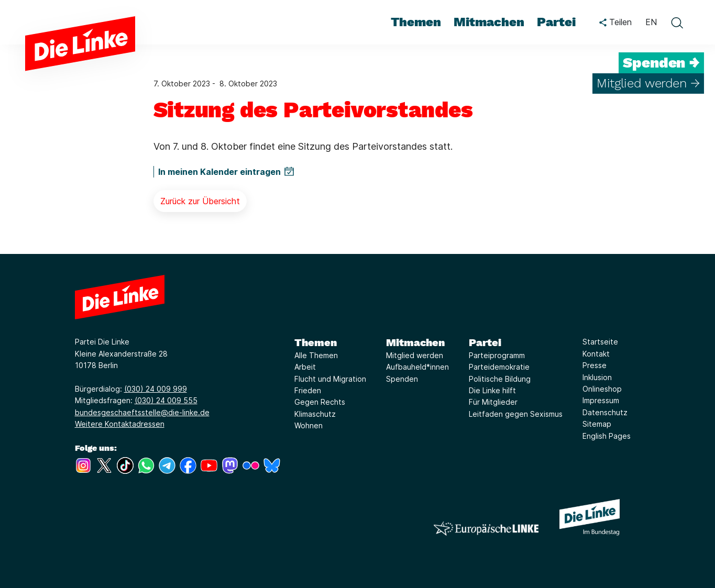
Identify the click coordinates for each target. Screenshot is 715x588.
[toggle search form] (677, 23)
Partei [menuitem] (556, 22)
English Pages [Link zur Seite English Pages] (607, 436)
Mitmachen (415, 342)
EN (651, 22)
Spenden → (661, 63)
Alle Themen (316, 355)
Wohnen (309, 425)
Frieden (308, 390)
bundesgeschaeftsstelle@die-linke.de (142, 412)
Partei (485, 342)
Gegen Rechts (320, 402)
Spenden (402, 379)
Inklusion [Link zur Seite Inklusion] (597, 377)
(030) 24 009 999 (156, 389)
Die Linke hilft (492, 390)
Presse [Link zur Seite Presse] (595, 365)
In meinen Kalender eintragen (219, 172)
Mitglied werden (415, 355)
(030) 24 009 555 (166, 400)
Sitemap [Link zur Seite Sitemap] (597, 424)
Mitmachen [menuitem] (489, 22)
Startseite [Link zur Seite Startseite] (600, 342)
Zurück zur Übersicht (200, 201)
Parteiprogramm (497, 355)
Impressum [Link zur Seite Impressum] (601, 400)
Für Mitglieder (493, 402)
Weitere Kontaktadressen (120, 424)
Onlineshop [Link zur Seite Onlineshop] (602, 389)
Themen (316, 342)
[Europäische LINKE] (486, 529)
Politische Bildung (500, 379)
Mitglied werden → (648, 83)
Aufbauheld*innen (417, 367)
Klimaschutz (315, 414)
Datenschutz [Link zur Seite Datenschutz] (605, 412)
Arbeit (305, 367)
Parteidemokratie (499, 367)
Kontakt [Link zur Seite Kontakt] (596, 354)
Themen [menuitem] (416, 22)
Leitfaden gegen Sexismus (516, 414)
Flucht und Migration (330, 379)
